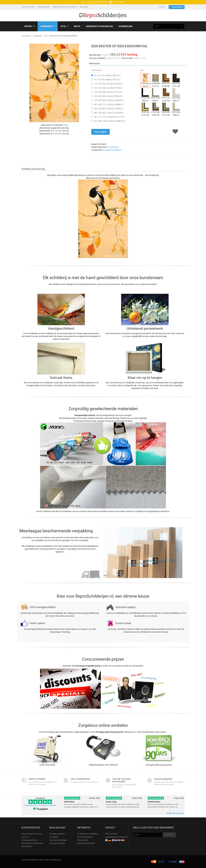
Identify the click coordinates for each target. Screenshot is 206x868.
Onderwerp (48, 26)
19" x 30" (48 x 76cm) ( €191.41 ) (108, 92)
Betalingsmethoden (29, 840)
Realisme (117, 150)
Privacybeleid (83, 840)
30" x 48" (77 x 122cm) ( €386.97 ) (109, 104)
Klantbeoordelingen (85, 837)
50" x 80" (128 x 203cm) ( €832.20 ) (110, 121)
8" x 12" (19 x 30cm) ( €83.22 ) (107, 75)
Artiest (30, 26)
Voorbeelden (125, 26)
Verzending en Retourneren (32, 843)
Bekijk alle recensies (175, 813)
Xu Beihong (113, 147)
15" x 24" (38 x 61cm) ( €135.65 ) (108, 88)
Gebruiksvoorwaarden (86, 843)
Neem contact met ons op (65, 7)
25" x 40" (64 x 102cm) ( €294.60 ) (109, 100)
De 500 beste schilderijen (87, 834)
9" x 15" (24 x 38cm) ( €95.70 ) (107, 79)
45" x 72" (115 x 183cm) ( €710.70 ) (110, 117)
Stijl (64, 26)
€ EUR (162, 7)
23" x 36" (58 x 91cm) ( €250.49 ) (108, 96)
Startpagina (27, 36)
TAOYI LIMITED (111, 834)
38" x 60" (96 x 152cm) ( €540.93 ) (109, 113)
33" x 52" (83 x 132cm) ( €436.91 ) (109, 108)
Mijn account (29, 7)
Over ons (25, 837)
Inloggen (84, 7)
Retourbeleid (27, 846)
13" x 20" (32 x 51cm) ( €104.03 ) (108, 84)
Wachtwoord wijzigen (58, 840)
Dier (49, 36)
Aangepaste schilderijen (99, 26)
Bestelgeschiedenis (57, 834)
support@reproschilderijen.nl (117, 837)
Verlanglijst (44, 7)
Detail (65, 125)
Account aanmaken (57, 843)
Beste (77, 26)
